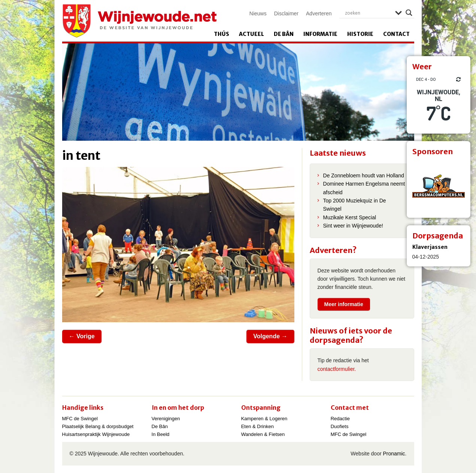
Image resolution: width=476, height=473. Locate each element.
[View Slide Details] (439, 186)
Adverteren (319, 13)
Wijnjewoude (139, 21)
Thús (222, 34)
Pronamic (394, 454)
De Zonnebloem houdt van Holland (364, 176)
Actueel (251, 34)
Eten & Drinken (257, 426)
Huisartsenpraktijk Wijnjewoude (96, 434)
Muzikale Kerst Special (350, 217)
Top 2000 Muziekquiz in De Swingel (355, 205)
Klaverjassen (430, 247)
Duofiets (340, 426)
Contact (396, 34)
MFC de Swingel (80, 419)
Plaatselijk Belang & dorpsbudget (98, 426)
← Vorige (82, 336)
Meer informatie (344, 304)
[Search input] (368, 13)
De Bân (284, 34)
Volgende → (270, 336)
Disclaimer (286, 13)
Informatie (320, 34)
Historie (360, 34)
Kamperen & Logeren (264, 419)
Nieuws (258, 13)
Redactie (340, 419)
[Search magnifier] (409, 13)
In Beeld (161, 434)
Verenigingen (166, 419)
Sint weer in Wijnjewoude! (353, 226)
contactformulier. (337, 369)
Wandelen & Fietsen (263, 434)
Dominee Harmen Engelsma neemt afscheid (364, 188)
